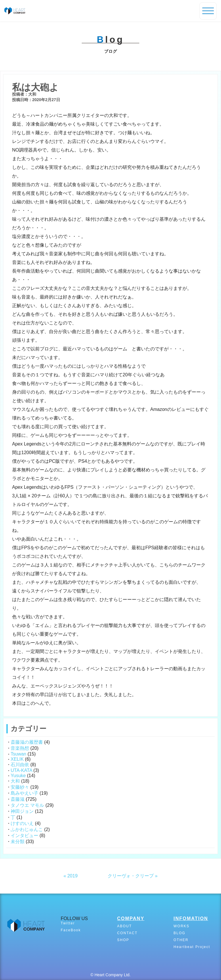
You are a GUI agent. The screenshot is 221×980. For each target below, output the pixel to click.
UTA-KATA (21, 770)
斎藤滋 (18, 799)
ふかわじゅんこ (27, 829)
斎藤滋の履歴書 (27, 742)
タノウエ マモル (27, 805)
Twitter (68, 923)
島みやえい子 (24, 793)
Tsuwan (18, 754)
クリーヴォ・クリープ (131, 876)
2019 (73, 876)
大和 (15, 781)
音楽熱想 (20, 748)
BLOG (179, 933)
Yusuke (18, 776)
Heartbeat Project (192, 947)
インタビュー (24, 835)
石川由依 (20, 765)
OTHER (181, 940)
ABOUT (124, 926)
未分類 (18, 842)
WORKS (181, 926)
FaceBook (71, 930)
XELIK (17, 759)
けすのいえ (22, 823)
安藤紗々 (20, 787)
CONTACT (127, 933)
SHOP (123, 940)
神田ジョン (22, 811)
